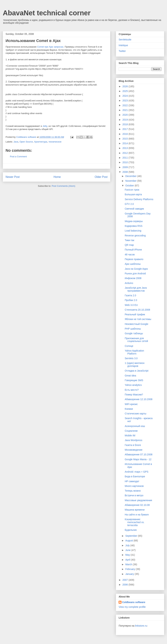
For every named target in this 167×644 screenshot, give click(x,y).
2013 (126, 148)
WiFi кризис (131, 404)
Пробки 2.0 (131, 300)
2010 (126, 162)
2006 (126, 585)
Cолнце (129, 346)
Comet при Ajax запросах (50, 47)
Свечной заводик (134, 209)
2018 (126, 124)
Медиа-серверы (134, 221)
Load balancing (133, 231)
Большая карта (133, 194)
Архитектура (41, 142)
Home (57, 177)
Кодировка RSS (134, 226)
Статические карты (136, 414)
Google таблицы (134, 333)
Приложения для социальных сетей (136, 340)
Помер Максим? (134, 395)
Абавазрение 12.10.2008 (139, 399)
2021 (126, 110)
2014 (126, 143)
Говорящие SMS (134, 380)
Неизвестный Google (136, 324)
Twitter (122, 51)
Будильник (131, 530)
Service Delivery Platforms (139, 199)
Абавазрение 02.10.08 (137, 505)
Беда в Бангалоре (135, 476)
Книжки (129, 409)
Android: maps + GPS (137, 472)
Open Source (26, 142)
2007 (126, 580)
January (130, 574)
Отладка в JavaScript (137, 371)
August (129, 541)
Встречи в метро (134, 495)
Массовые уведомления (138, 500)
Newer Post (13, 177)
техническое (55, 142)
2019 (126, 120)
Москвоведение (134, 450)
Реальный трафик (135, 314)
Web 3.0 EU (131, 305)
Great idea (130, 376)
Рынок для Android (135, 273)
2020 (126, 115)
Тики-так (130, 240)
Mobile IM (130, 435)
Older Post (101, 177)
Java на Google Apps (136, 269)
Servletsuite (125, 40)
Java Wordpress (134, 440)
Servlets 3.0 (131, 358)
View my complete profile (132, 607)
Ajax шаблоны (133, 264)
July (128, 545)
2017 (126, 129)
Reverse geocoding (135, 236)
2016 (126, 134)
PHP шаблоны (133, 329)
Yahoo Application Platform (134, 352)
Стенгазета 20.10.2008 (137, 310)
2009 (126, 167)
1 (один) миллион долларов (135, 365)
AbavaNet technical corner (47, 13)
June (128, 550)
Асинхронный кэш (135, 426)
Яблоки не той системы (138, 319)
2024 (126, 96)
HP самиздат (132, 481)
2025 (126, 91)
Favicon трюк (132, 190)
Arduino (129, 283)
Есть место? (132, 390)
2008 (126, 172)
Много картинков (134, 486)
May (128, 555)
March (129, 564)
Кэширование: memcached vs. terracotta (135, 522)
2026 (126, 86)
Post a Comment (18, 157)
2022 (126, 105)
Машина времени (135, 510)
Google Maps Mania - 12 (138, 459)
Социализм (131, 431)
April (128, 560)
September (132, 536)
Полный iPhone (133, 250)
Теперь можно (133, 491)
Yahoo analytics (133, 385)
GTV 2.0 (129, 204)
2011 (126, 158)
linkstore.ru (141, 626)
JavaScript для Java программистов (136, 289)
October (130, 186)
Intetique (123, 45)
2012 (126, 153)
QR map (129, 245)
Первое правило (134, 259)
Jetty (45, 126)
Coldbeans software (134, 602)
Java (16, 142)
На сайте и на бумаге (137, 515)
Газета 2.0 (130, 295)
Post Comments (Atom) (63, 186)
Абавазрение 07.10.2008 (139, 454)
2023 (126, 101)
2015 (126, 139)
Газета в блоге (133, 445)
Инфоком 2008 (133, 278)
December (131, 176)
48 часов (130, 254)
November (131, 181)
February (130, 569)
